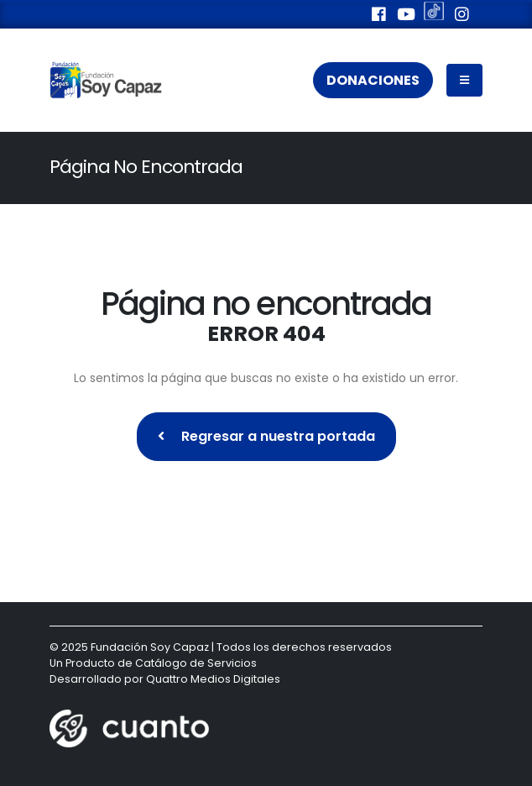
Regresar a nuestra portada (266, 436)
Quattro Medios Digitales (213, 679)
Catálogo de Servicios (196, 663)
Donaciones (373, 80)
